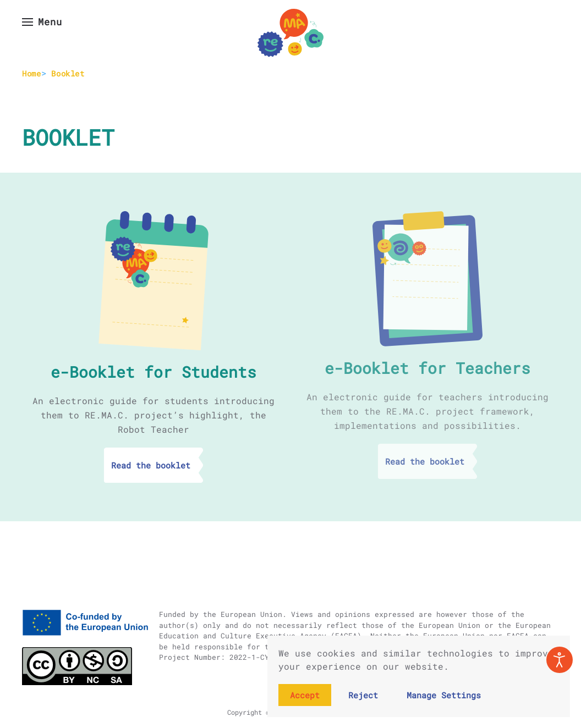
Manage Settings (444, 695)
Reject (363, 695)
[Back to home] (290, 33)
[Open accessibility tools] (560, 660)
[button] (42, 22)
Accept (305, 695)
